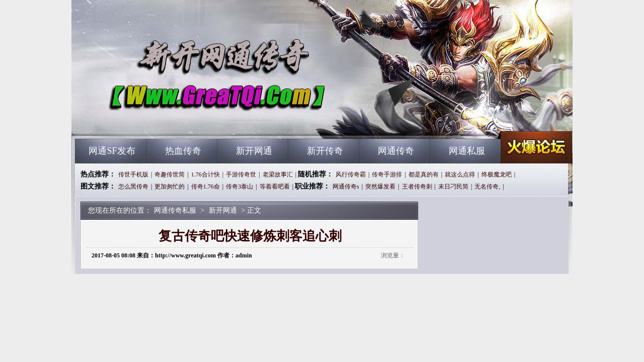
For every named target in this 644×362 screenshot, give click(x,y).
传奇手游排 (387, 174)
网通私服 (467, 151)
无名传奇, (487, 187)
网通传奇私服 (172, 121)
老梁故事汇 (278, 174)
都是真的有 (424, 174)
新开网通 (254, 151)
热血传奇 (183, 151)
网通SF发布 (112, 151)
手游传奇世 (241, 174)
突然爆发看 (380, 187)
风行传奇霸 (351, 174)
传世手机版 (133, 174)
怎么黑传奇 (133, 187)
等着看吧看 (275, 187)
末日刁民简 (453, 187)
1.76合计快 (206, 174)
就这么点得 (460, 174)
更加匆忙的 (170, 187)
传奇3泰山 (239, 187)
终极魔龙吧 (497, 174)
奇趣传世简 (170, 174)
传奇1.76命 (206, 187)
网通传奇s (346, 187)
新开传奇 (325, 151)
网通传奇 (396, 151)
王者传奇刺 (417, 187)
